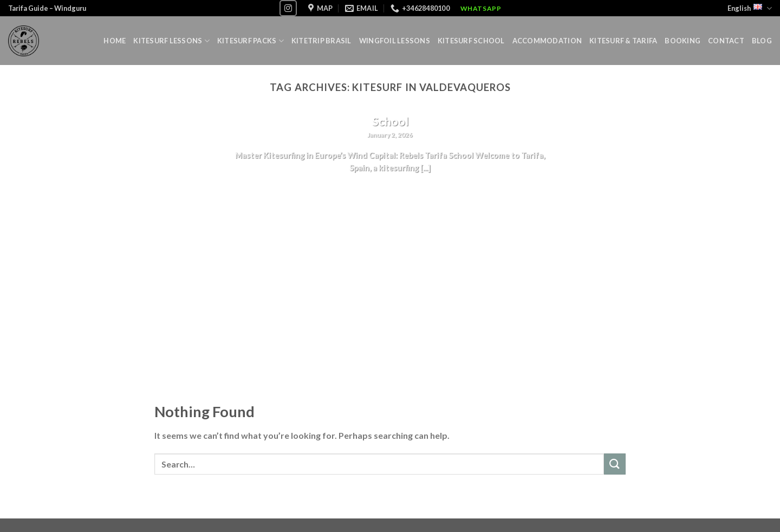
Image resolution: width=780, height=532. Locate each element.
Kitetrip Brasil (321, 41)
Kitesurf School (471, 41)
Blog (762, 41)
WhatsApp (481, 8)
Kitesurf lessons (171, 41)
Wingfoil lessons (395, 41)
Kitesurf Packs (251, 41)
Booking (682, 41)
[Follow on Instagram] (288, 8)
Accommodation (547, 41)
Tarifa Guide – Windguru (47, 8)
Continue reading (390, 189)
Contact (726, 41)
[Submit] (615, 464)
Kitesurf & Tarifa (623, 41)
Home (115, 41)
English (750, 8)
